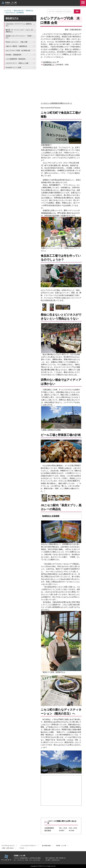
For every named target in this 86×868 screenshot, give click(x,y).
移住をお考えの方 (19, 10)
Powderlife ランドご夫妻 (20, 71)
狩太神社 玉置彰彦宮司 (20, 58)
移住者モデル (30, 10)
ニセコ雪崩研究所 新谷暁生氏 (20, 62)
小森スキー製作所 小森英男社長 (20, 48)
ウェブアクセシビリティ (9, 846)
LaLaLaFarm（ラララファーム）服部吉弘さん (20, 27)
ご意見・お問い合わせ (9, 848)
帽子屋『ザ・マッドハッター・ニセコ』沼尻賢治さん (20, 33)
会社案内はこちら (50, 62)
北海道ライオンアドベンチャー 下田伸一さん (20, 39)
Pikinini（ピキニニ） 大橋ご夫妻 (20, 44)
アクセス (23, 848)
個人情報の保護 (47, 846)
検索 (78, 11)
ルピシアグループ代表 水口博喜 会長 (20, 53)
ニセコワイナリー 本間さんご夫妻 (20, 66)
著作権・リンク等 (62, 846)
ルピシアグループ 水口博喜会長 (15, 12)
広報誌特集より (49, 65)
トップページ (8, 10)
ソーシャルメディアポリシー (30, 846)
